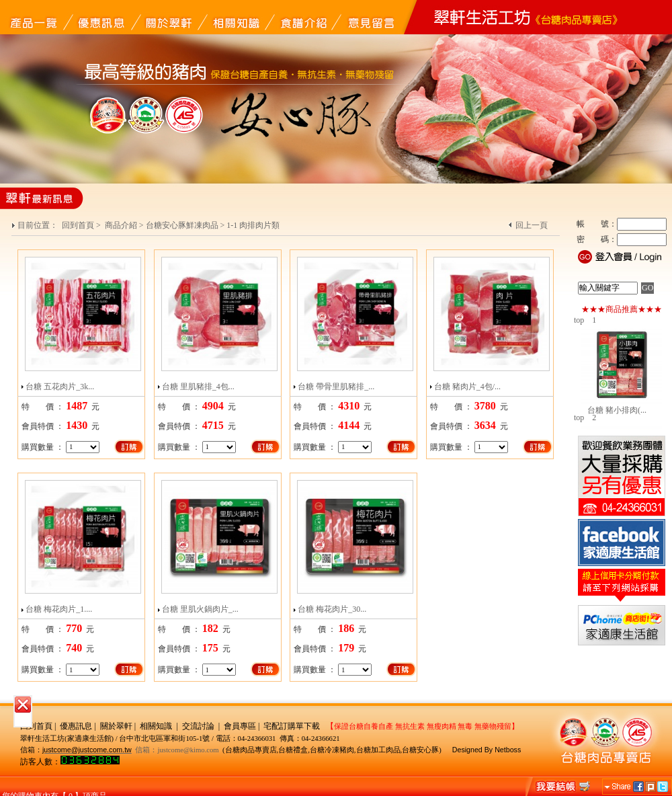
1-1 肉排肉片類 (253, 225)
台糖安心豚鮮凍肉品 (182, 225)
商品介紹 (121, 225)
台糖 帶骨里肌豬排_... (336, 387)
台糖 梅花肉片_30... (332, 609)
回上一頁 (532, 225)
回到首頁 (78, 225)
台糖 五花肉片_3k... (60, 387)
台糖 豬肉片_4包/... (467, 387)
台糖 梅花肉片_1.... (59, 609)
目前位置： (39, 225)
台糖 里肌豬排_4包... (198, 387)
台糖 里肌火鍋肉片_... (200, 609)
